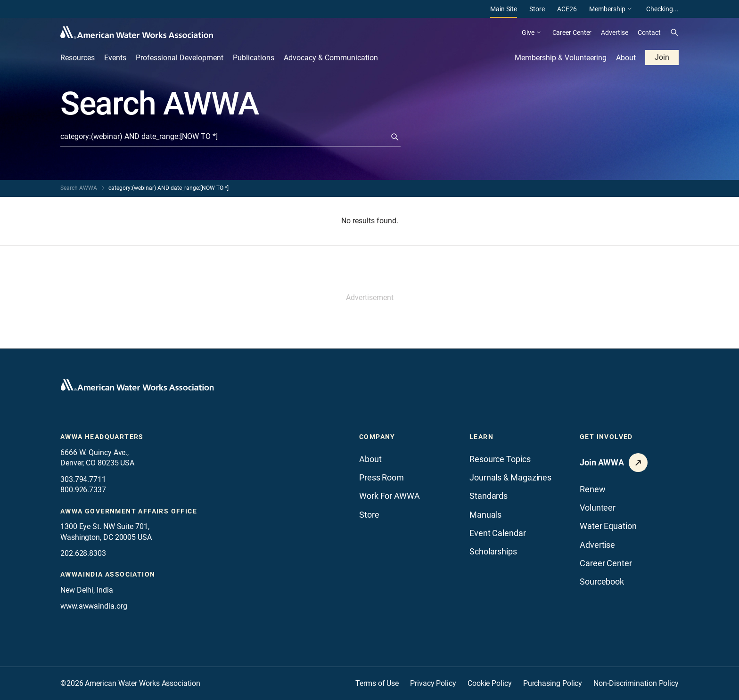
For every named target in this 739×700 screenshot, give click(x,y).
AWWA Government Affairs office (129, 511)
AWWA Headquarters (102, 437)
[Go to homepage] (137, 385)
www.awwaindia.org (94, 606)
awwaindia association (108, 574)
